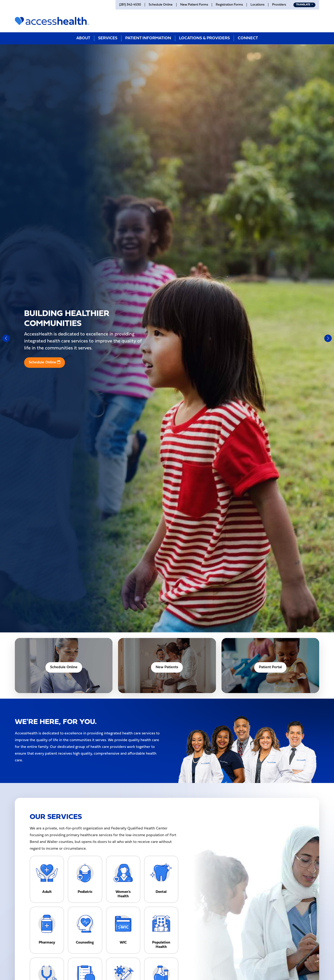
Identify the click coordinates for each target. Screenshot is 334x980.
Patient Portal (270, 667)
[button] (6, 338)
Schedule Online (45, 362)
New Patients (167, 667)
